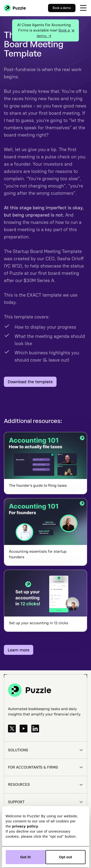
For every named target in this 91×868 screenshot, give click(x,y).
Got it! (25, 857)
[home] (15, 8)
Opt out (65, 857)
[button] (83, 8)
